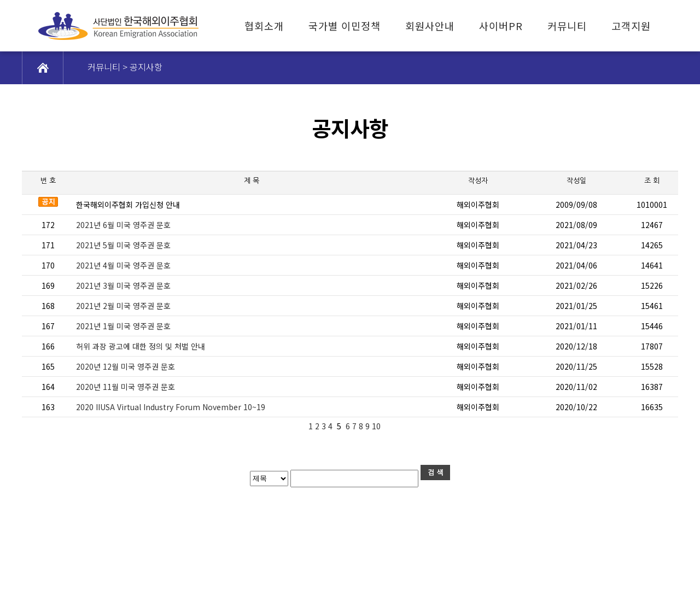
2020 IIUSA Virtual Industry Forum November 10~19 (171, 407)
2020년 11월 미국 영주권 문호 (126, 387)
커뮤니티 (567, 26)
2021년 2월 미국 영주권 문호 (123, 306)
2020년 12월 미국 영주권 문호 (126, 366)
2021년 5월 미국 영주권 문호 (123, 245)
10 (377, 426)
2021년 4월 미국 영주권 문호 (123, 265)
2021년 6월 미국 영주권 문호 (123, 225)
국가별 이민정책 (345, 26)
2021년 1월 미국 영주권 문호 (123, 326)
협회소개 (264, 26)
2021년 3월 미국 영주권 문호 (123, 285)
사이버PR (501, 26)
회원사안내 (430, 26)
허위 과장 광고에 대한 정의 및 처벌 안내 (141, 346)
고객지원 (631, 26)
